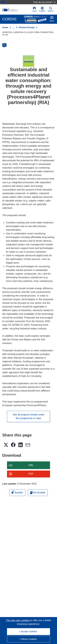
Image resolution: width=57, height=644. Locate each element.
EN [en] (4, 45)
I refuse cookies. (28, 639)
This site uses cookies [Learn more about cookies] (18, 620)
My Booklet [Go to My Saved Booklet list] (38, 493)
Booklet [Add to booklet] (17, 492)
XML (31, 465)
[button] (42, 9)
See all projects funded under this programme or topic (28, 416)
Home (5, 27)
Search (51, 9)
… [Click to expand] (14, 27)
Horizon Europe (27, 27)
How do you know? (44, 2)
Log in (34, 9)
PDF (31, 474)
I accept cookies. (28, 631)
